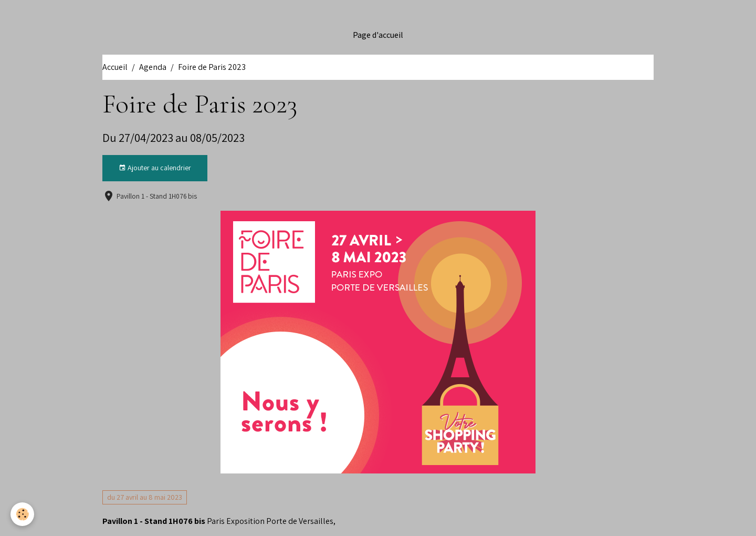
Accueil (115, 67)
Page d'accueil (378, 35)
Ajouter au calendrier (155, 168)
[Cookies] (22, 514)
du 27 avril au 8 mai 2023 (145, 497)
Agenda (153, 67)
